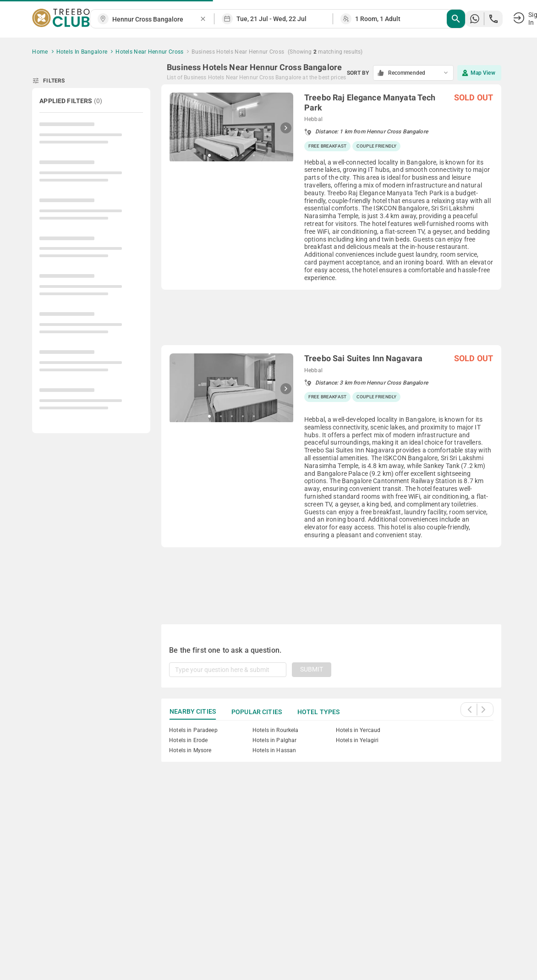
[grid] (331, 343)
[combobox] (156, 19)
